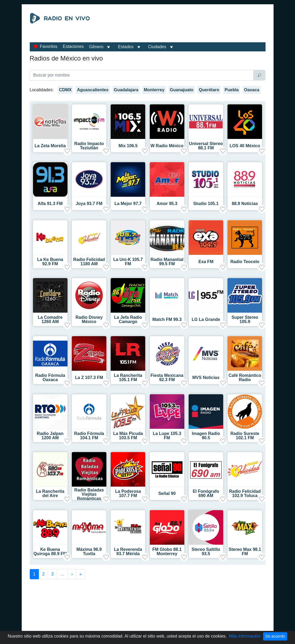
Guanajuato (182, 90)
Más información (244, 636)
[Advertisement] (184, 26)
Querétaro (209, 90)
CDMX (65, 90)
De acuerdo (275, 636)
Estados (126, 47)
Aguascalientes (93, 90)
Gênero (96, 47)
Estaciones (73, 46)
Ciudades (157, 47)
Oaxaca (252, 90)
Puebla (231, 90)
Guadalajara (126, 90)
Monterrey (154, 90)
